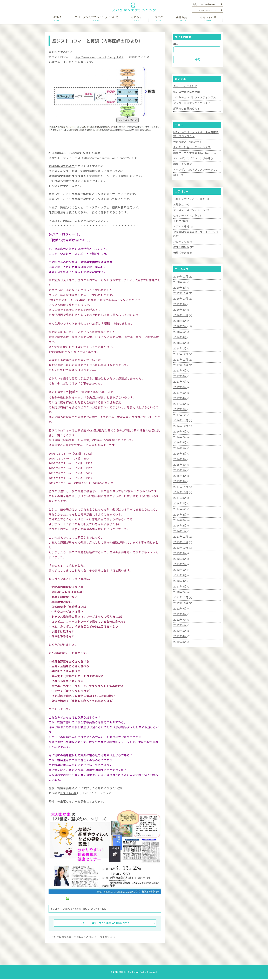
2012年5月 (179, 627)
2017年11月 (180, 356)
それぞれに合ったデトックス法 (190, 147)
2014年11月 (180, 483)
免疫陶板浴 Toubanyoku (186, 142)
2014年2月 (179, 522)
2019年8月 (179, 306)
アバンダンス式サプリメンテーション (194, 170)
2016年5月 (179, 444)
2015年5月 (179, 466)
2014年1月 (179, 527)
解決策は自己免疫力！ (185, 109)
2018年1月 (179, 344)
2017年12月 (180, 350)
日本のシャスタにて (184, 86)
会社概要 (182, 19)
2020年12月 (180, 273)
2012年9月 (179, 605)
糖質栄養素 (76, 909)
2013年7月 (179, 560)
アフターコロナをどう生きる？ (190, 103)
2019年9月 (179, 300)
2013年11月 (180, 538)
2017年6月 (179, 383)
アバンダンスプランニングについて (96, 19)
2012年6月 (179, 621)
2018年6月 (179, 328)
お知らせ (136, 19)
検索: (176, 44)
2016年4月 (179, 450)
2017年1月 (179, 411)
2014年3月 (179, 516)
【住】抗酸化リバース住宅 (188, 199)
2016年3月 (179, 455)
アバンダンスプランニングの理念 (191, 159)
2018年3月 (179, 339)
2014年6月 (179, 505)
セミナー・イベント (184, 216)
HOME (57, 19)
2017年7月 (179, 378)
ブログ (159, 19)
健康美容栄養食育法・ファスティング (194, 232)
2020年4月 (179, 284)
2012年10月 (180, 599)
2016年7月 (179, 433)
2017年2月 (179, 405)
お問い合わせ (208, 19)
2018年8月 (179, 317)
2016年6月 (179, 439)
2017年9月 (179, 367)
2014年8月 (179, 494)
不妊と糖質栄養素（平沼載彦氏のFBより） (77, 938)
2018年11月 (180, 311)
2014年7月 (179, 499)
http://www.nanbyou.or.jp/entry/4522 (101, 57)
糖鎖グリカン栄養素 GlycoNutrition (193, 153)
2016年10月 (180, 422)
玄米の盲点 (114, 938)
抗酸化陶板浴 (180, 243)
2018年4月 (179, 334)
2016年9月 (179, 428)
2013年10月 (180, 544)
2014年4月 (179, 511)
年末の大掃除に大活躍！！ (188, 92)
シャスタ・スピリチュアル (188, 210)
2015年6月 (179, 461)
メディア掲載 (180, 227)
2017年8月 (179, 372)
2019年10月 (180, 295)
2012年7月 (179, 616)
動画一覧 (178, 175)
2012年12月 (180, 594)
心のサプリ (179, 238)
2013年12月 (180, 533)
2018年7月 (179, 322)
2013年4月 (179, 577)
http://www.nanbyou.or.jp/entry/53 (108, 158)
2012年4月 (179, 632)
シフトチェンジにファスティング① (193, 98)
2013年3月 (179, 583)
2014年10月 (180, 489)
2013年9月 (179, 549)
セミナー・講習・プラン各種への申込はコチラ (115, 923)
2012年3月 (179, 638)
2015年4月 (179, 472)
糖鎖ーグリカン (182, 164)
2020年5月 (179, 278)
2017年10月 (180, 361)
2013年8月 (179, 555)
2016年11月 (180, 417)
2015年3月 (179, 477)
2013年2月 (179, 588)
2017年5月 (179, 389)
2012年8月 (179, 610)
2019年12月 (180, 289)
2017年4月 (179, 394)
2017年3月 (179, 400)
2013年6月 (179, 566)
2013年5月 (179, 571)
